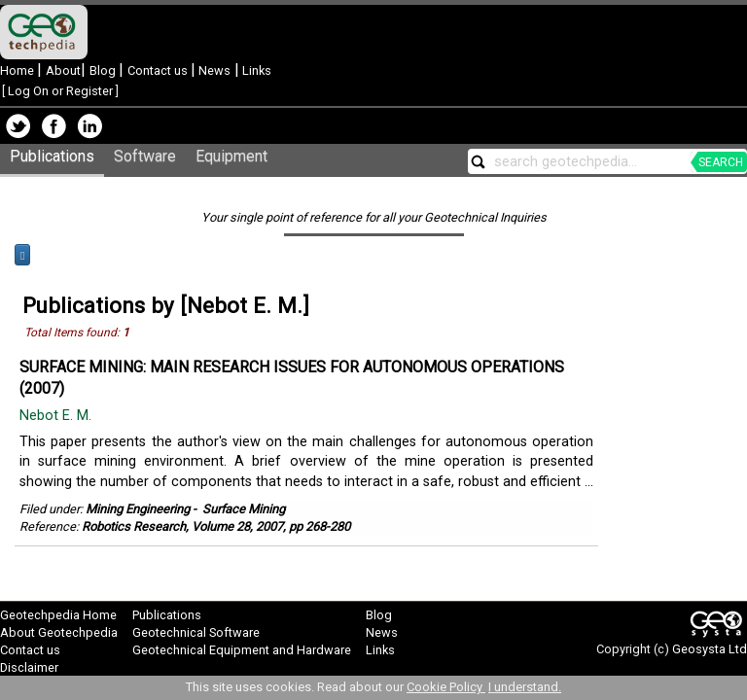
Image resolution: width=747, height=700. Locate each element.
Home (18, 70)
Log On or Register (60, 91)
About (63, 70)
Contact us (159, 70)
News (213, 70)
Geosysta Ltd (710, 649)
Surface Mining (244, 509)
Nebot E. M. (57, 416)
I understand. (525, 687)
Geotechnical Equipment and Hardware (242, 650)
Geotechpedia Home (58, 615)
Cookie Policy (446, 687)
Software (145, 156)
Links (255, 70)
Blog (104, 70)
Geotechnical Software (196, 632)
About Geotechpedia (59, 632)
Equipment (231, 156)
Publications (52, 156)
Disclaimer (29, 667)
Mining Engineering (138, 509)
